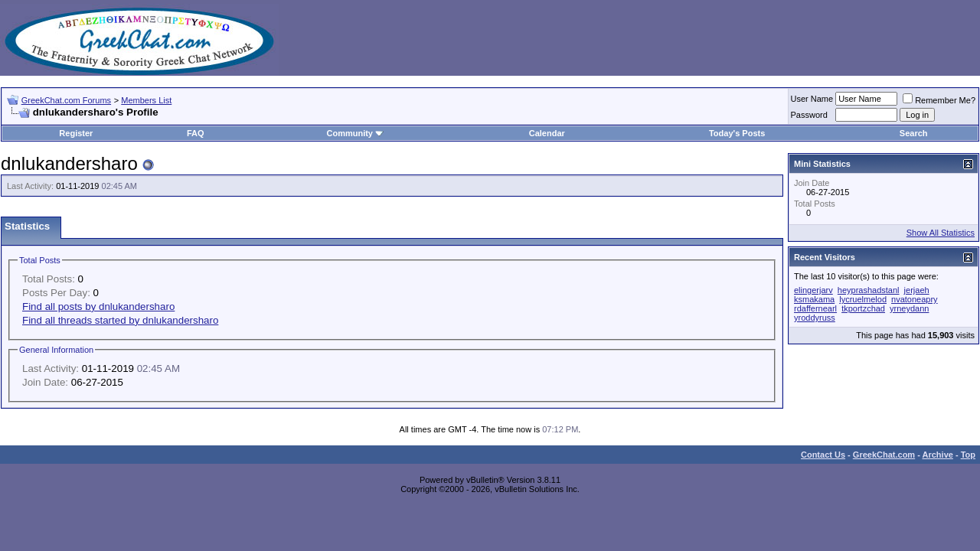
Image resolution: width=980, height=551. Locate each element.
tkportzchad (863, 308)
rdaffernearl (815, 308)
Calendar (547, 133)
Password (809, 115)
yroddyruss (815, 318)
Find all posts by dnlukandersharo (98, 306)
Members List (146, 100)
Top (968, 455)
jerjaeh (917, 290)
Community (355, 133)
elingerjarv (813, 290)
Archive (938, 455)
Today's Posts (737, 133)
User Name (812, 99)
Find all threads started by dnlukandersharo (120, 320)
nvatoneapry (915, 299)
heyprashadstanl (869, 290)
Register (76, 133)
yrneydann (909, 308)
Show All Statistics (941, 233)
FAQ (196, 133)
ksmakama (814, 299)
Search (914, 133)
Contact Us (823, 455)
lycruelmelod (863, 299)
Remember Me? (939, 100)
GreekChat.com (884, 455)
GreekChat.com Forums (66, 100)
